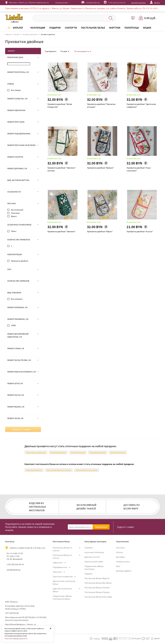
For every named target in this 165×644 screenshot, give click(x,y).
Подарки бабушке (58, 452)
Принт (14, 231)
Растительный (17, 210)
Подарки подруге (118, 452)
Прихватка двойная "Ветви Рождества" (60, 105)
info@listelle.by (14, 570)
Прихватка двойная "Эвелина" (61, 231)
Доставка (120, 557)
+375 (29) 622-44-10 (117, 3)
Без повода (16, 90)
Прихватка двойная (20, 261)
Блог (118, 566)
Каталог (18, 28)
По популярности (83, 51)
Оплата (119, 552)
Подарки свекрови (98, 452)
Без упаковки (17, 299)
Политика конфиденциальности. (16, 639)
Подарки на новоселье (36, 452)
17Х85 (13, 325)
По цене (65, 51)
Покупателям (61, 3)
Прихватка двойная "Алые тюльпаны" (139, 169)
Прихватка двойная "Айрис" (100, 231)
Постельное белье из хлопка (59, 470)
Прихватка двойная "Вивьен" (100, 168)
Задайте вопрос (138, 3)
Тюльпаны (15, 213)
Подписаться (101, 527)
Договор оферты (124, 571)
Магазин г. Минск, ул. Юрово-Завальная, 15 (29, 2)
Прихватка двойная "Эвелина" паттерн (61, 169)
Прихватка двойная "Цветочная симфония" (141, 105)
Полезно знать (123, 562)
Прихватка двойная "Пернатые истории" (101, 105)
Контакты (121, 548)
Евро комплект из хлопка (87, 470)
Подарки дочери (78, 452)
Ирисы (14, 216)
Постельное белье (34, 470)
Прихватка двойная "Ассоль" (140, 231)
